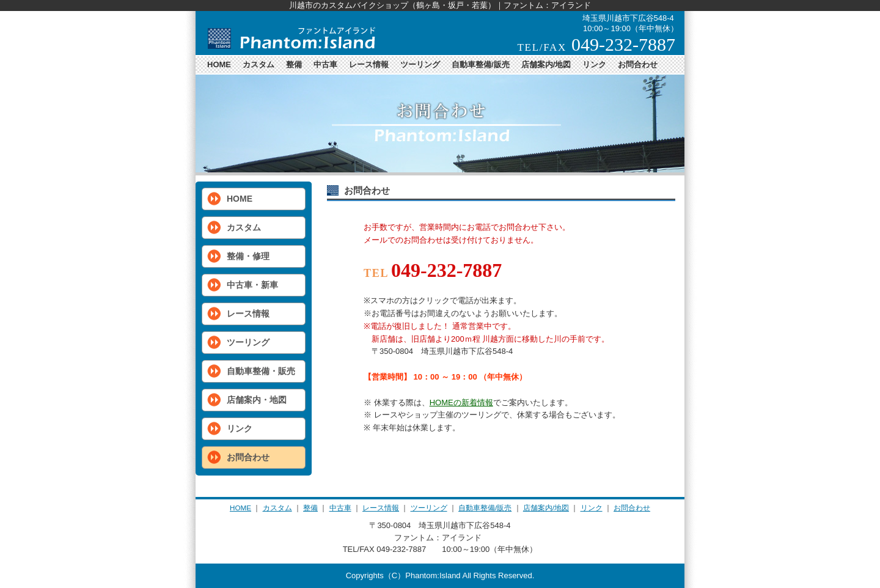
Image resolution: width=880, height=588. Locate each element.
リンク (594, 64)
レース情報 (369, 64)
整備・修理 (248, 256)
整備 (294, 64)
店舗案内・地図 (257, 400)
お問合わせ (638, 64)
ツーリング (420, 64)
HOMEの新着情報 (461, 402)
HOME (219, 64)
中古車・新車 (252, 285)
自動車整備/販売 (481, 64)
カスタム (258, 64)
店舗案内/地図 (546, 64)
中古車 (325, 64)
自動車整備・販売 (261, 371)
